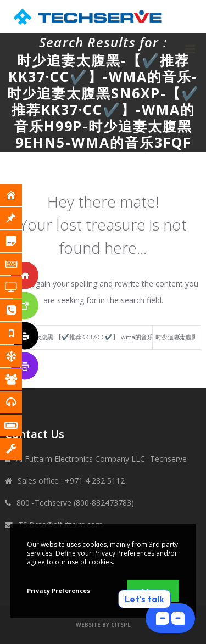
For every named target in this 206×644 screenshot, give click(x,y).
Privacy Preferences (59, 590)
